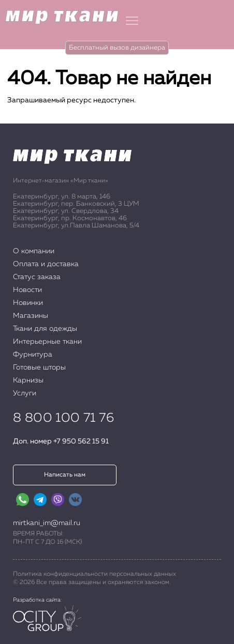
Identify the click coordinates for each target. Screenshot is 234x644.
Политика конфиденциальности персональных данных (94, 574)
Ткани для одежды (45, 329)
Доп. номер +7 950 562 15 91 (61, 441)
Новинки (28, 303)
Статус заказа (37, 277)
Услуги (25, 393)
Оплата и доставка (46, 264)
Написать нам (65, 475)
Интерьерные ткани (47, 342)
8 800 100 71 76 (63, 418)
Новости (27, 290)
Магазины (31, 316)
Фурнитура (33, 355)
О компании (34, 251)
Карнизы (28, 380)
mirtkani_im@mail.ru (47, 523)
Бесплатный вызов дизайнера (117, 48)
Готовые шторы (39, 367)
